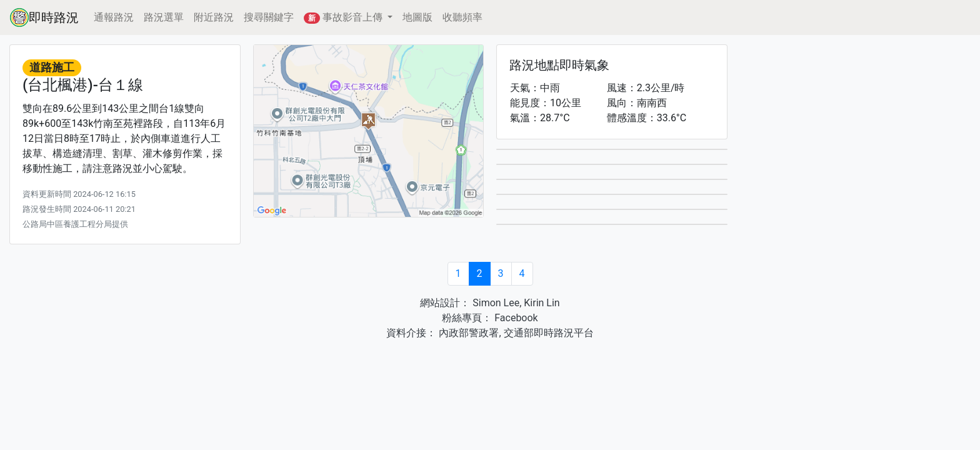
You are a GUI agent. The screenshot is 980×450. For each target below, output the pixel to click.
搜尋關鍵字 (269, 17)
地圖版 (417, 17)
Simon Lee (495, 303)
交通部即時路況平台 (549, 333)
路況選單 (164, 17)
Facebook (515, 318)
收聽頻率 (462, 17)
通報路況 (114, 17)
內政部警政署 (467, 333)
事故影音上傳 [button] (344, 17)
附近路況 (214, 17)
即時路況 (44, 17)
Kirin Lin (542, 303)
